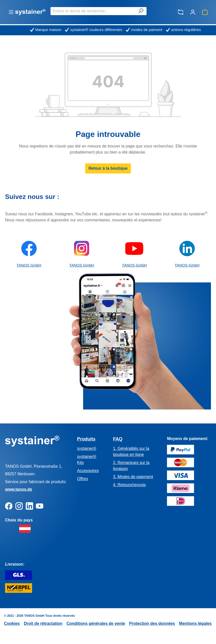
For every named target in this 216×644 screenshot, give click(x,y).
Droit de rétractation (43, 623)
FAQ (118, 439)
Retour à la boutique (108, 168)
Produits (86, 439)
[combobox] (93, 11)
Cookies (12, 623)
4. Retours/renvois (129, 485)
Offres (82, 479)
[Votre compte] (193, 12)
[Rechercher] (141, 11)
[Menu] (11, 12)
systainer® (87, 448)
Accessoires (88, 471)
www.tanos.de (19, 489)
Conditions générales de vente (96, 623)
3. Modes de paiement (133, 477)
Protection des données (152, 623)
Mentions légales (195, 623)
